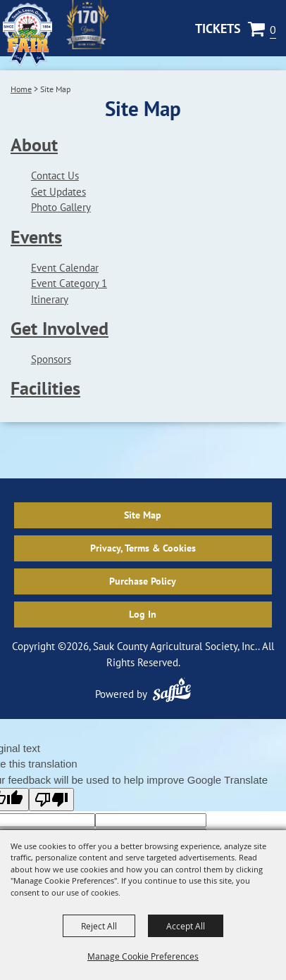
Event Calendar (65, 268)
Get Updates (58, 192)
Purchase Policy (143, 581)
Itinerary (50, 299)
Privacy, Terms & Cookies (143, 548)
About (34, 145)
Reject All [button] (99, 926)
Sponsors (51, 359)
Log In (143, 614)
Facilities (45, 388)
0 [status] (273, 30)
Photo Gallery (61, 207)
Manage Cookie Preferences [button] (143, 956)
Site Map (143, 515)
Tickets (218, 28)
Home (21, 89)
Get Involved (60, 328)
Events (36, 237)
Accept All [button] (186, 926)
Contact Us (55, 176)
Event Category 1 (69, 283)
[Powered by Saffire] (172, 690)
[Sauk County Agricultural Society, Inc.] (27, 35)
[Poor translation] (51, 800)
